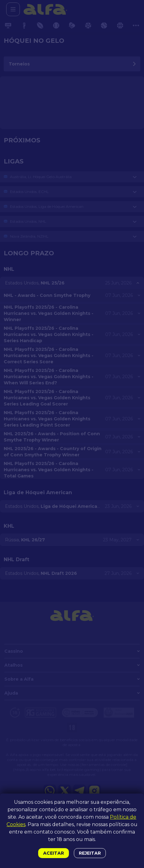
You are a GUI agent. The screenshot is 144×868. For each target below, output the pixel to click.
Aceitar (54, 853)
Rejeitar (90, 853)
